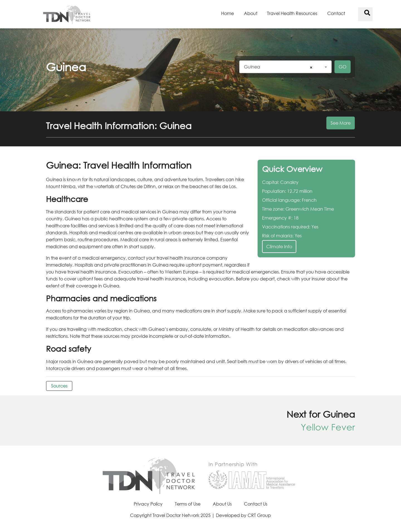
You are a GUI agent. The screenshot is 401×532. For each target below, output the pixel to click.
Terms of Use (188, 504)
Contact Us (256, 504)
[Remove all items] (310, 67)
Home (228, 13)
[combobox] (285, 67)
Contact (336, 13)
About (251, 13)
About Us (222, 504)
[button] (200, 129)
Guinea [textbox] (252, 67)
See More (341, 123)
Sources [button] (59, 386)
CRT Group (259, 515)
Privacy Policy (148, 504)
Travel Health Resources (292, 13)
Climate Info (279, 246)
